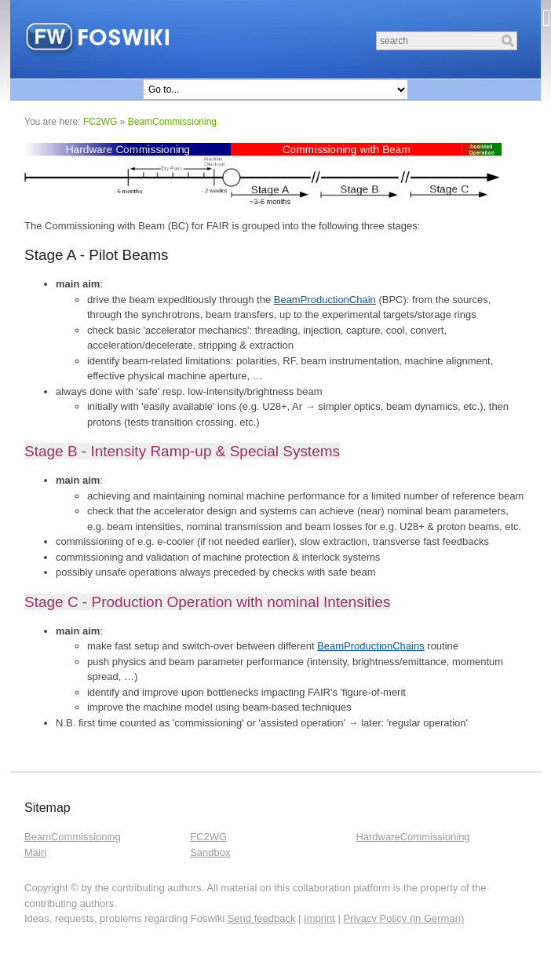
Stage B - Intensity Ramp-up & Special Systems (182, 451)
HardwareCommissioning (412, 837)
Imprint (319, 918)
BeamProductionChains (371, 646)
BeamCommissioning (172, 122)
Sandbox (210, 852)
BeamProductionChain (325, 300)
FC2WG (100, 122)
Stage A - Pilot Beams (97, 255)
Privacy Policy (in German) (403, 918)
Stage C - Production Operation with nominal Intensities (207, 602)
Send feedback (262, 918)
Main (35, 852)
